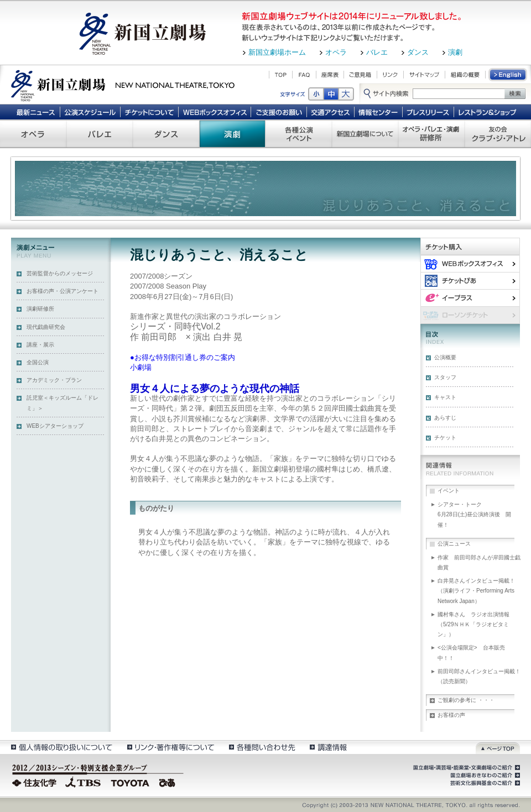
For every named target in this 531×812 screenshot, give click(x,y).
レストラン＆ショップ (488, 112)
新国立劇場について (365, 134)
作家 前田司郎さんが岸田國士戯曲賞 (479, 562)
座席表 (330, 75)
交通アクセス (331, 112)
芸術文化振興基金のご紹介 (484, 783)
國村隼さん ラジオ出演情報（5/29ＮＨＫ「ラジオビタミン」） (473, 624)
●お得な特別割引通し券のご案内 (183, 357)
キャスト (445, 397)
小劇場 (141, 367)
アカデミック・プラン (54, 380)
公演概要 (445, 357)
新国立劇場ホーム (277, 52)
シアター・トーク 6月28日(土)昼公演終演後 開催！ (479, 514)
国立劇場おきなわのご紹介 (484, 776)
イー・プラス (470, 298)
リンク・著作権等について (170, 747)
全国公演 (38, 362)
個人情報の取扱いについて (61, 747)
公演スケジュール (90, 112)
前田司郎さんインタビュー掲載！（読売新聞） (479, 676)
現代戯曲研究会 (46, 327)
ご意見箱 (360, 75)
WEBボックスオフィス (215, 112)
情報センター (379, 112)
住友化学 (36, 782)
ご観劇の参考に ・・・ (466, 700)
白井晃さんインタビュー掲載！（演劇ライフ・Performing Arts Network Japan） (476, 591)
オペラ (336, 52)
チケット (445, 438)
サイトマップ (424, 75)
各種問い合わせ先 (261, 747)
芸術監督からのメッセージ (60, 273)
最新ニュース (35, 112)
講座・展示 (40, 345)
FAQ (304, 75)
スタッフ (445, 377)
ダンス (418, 52)
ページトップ (498, 747)
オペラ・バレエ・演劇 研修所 (431, 134)
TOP (281, 75)
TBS (83, 782)
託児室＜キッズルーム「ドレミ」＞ (63, 403)
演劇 (455, 52)
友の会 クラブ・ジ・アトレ (498, 134)
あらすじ (445, 418)
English (508, 75)
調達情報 (328, 747)
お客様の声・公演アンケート (63, 291)
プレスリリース (428, 112)
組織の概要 (465, 75)
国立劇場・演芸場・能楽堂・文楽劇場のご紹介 (465, 768)
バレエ (377, 52)
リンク (390, 75)
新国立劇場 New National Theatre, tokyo (123, 85)
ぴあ (470, 281)
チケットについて (149, 112)
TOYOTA (131, 782)
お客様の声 (451, 715)
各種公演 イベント (299, 134)
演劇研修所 (40, 309)
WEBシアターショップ (55, 426)
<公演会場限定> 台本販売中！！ (471, 653)
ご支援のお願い (279, 112)
